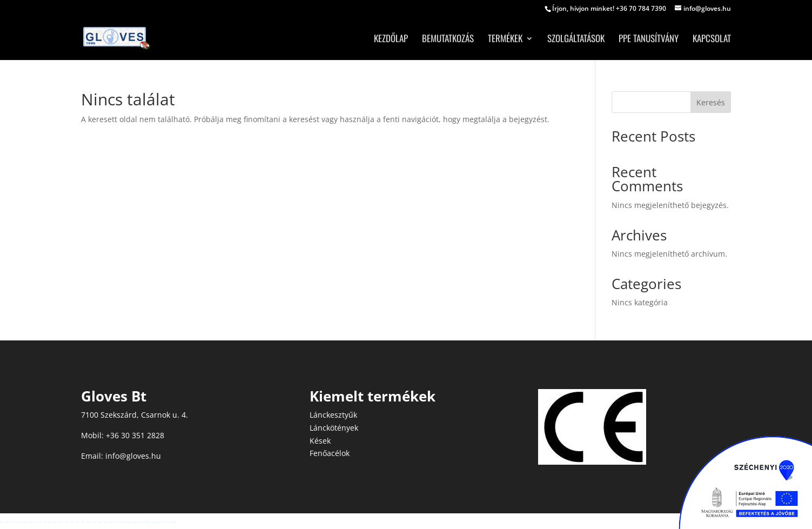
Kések (320, 441)
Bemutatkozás (448, 40)
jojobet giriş (16, 522)
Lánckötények (334, 428)
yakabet (94, 522)
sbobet (163, 522)
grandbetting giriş (122, 522)
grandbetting (129, 522)
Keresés (711, 102)
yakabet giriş (88, 522)
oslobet (41, 522)
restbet (12, 522)
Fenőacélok (330, 453)
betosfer (50, 522)
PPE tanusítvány (649, 40)
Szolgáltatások (576, 40)
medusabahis (61, 522)
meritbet (158, 522)
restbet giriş (134, 522)
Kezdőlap (391, 40)
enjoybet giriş (110, 522)
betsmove (83, 522)
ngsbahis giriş (99, 522)
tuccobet (31, 522)
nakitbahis (77, 522)
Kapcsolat (712, 40)
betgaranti (167, 522)
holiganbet (26, 522)
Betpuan (149, 522)
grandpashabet (174, 522)
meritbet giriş (154, 522)
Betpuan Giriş (143, 522)
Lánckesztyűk (333, 415)
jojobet (21, 522)
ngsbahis (105, 522)
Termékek (505, 40)
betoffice (45, 522)
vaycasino (66, 522)
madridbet (2, 522)
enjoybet (116, 522)
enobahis (36, 522)
